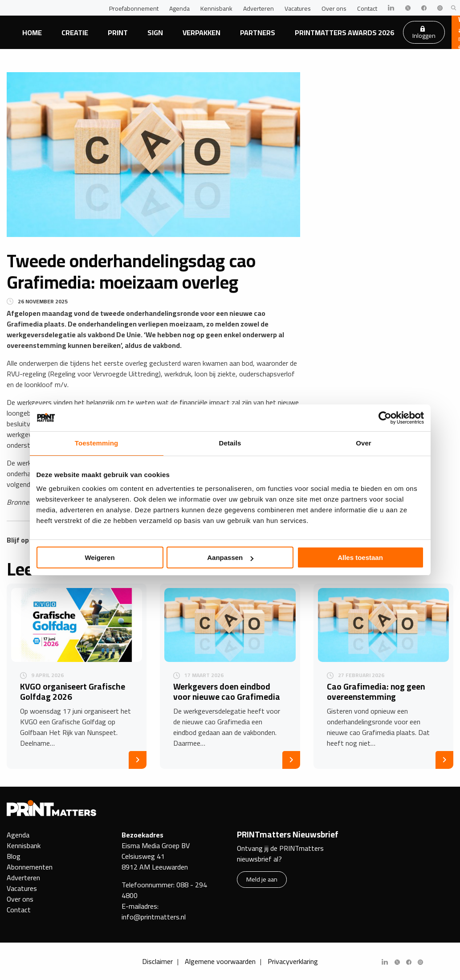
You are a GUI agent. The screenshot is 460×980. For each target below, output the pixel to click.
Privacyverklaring (293, 961)
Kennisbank (216, 8)
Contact (367, 8)
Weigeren (100, 557)
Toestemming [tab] (97, 443)
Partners (258, 33)
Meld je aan (262, 879)
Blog (14, 856)
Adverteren (258, 8)
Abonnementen (30, 867)
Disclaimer (157, 961)
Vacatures (298, 8)
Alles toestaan (360, 557)
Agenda (179, 8)
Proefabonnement (134, 8)
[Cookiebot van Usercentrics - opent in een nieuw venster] (385, 418)
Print (118, 33)
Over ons (334, 8)
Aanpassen (230, 557)
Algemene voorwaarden (220, 961)
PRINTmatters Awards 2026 (344, 33)
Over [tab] (364, 443)
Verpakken (202, 33)
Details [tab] (230, 443)
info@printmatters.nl (154, 917)
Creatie (75, 33)
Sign (155, 33)
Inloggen (424, 33)
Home (32, 33)
